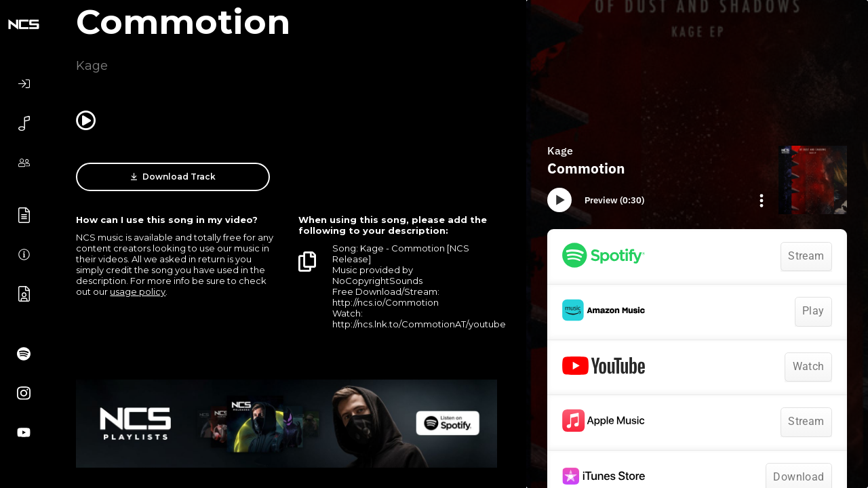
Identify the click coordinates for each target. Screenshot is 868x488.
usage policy (138, 291)
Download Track (173, 177)
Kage (92, 66)
